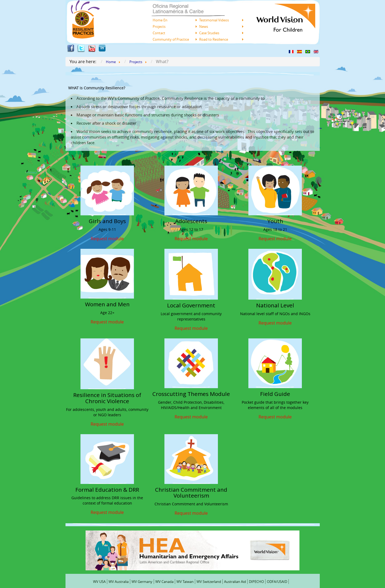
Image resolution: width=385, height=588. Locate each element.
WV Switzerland (209, 582)
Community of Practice (171, 39)
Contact (159, 33)
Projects (159, 26)
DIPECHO (256, 582)
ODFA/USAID (277, 582)
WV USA (99, 582)
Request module (107, 238)
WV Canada (164, 582)
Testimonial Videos (214, 20)
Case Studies (209, 33)
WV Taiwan (185, 582)
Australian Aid (235, 582)
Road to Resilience (214, 39)
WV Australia (119, 582)
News (204, 26)
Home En (160, 20)
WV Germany (142, 582)
